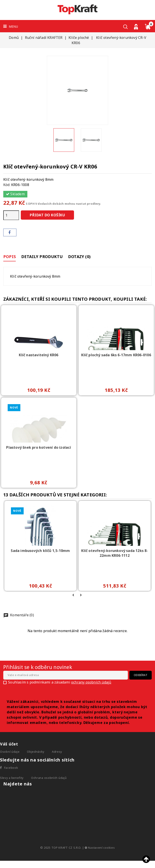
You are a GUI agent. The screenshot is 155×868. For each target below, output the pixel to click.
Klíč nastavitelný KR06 (39, 357)
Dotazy (84, 257)
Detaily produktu (44, 257)
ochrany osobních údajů (91, 684)
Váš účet (9, 746)
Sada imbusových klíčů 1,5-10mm (40, 553)
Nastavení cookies (100, 850)
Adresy (57, 754)
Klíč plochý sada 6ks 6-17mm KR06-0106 (116, 357)
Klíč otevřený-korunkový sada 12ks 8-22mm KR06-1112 (114, 555)
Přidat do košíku (47, 215)
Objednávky (36, 754)
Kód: (7, 185)
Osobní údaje (10, 754)
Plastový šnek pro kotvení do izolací (39, 449)
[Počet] (11, 215)
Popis (10, 257)
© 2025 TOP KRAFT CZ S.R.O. (61, 850)
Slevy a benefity (12, 780)
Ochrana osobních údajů (49, 780)
